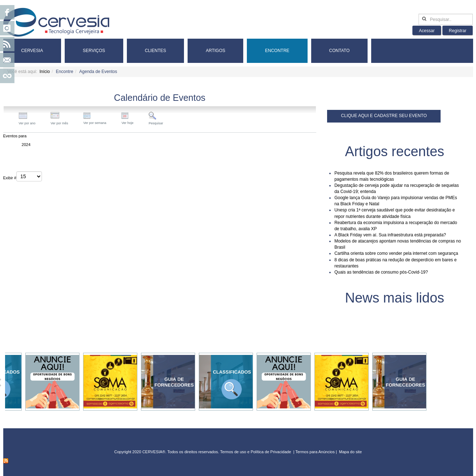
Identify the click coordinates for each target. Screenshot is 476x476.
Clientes (156, 51)
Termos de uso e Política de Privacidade (256, 452)
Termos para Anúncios (316, 452)
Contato (340, 51)
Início (45, 72)
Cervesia (32, 51)
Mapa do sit (349, 452)
